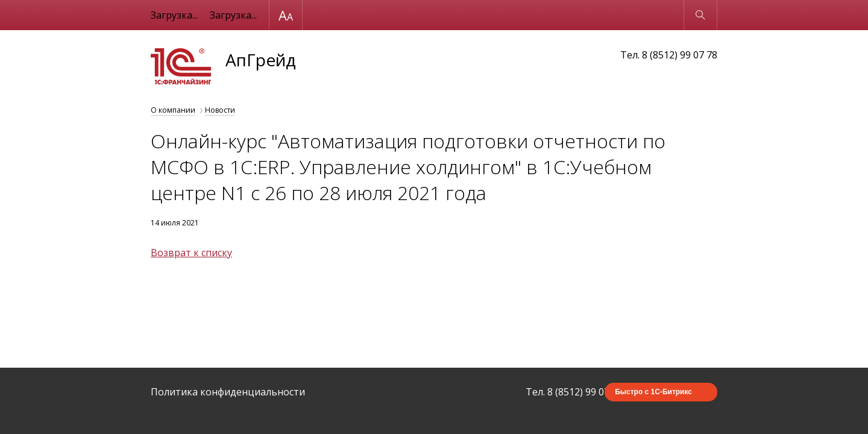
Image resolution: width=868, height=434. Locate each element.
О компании (173, 110)
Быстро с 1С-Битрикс (653, 392)
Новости (220, 110)
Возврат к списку (191, 253)
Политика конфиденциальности (228, 392)
